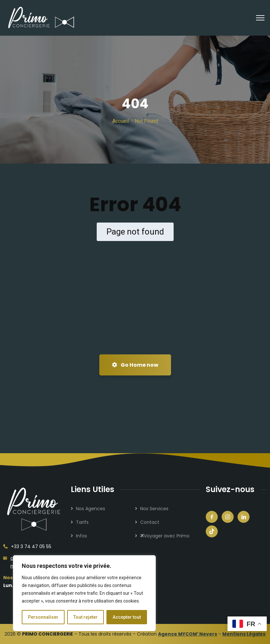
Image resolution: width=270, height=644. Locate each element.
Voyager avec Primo (165, 536)
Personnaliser (43, 617)
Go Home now (135, 365)
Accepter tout (127, 617)
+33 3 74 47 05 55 (31, 546)
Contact (150, 522)
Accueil (121, 121)
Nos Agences (91, 509)
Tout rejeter (86, 617)
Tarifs (82, 522)
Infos (81, 536)
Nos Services (154, 509)
